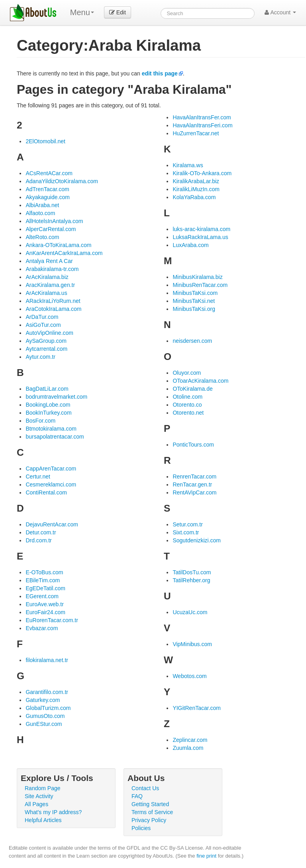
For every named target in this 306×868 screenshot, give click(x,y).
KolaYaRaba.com (194, 197)
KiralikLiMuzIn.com (196, 189)
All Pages (36, 804)
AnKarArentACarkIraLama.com (64, 253)
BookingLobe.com (48, 405)
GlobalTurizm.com (48, 708)
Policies (141, 828)
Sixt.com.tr (186, 532)
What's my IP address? (53, 812)
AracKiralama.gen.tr (50, 285)
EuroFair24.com (45, 612)
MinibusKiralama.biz (197, 277)
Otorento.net (188, 413)
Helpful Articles (43, 820)
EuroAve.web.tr (44, 604)
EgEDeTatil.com (45, 588)
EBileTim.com (43, 580)
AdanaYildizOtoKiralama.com (62, 181)
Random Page (43, 788)
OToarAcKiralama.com (200, 381)
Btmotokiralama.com (51, 429)
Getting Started (150, 804)
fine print (206, 856)
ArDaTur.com (42, 317)
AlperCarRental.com (51, 229)
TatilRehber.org (191, 580)
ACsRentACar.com (49, 173)
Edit (118, 12)
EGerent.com (42, 596)
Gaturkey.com (43, 700)
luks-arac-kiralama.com (201, 229)
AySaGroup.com (46, 341)
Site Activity (39, 796)
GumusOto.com (45, 716)
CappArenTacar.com (51, 469)
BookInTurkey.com (48, 413)
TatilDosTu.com (192, 572)
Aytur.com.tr (40, 357)
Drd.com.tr (38, 540)
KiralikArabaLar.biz (196, 181)
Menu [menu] (82, 12)
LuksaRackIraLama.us (200, 237)
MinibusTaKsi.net (194, 301)
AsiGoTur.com (43, 325)
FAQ (137, 796)
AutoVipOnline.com (49, 333)
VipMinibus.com (192, 644)
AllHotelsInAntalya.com (54, 221)
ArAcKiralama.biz (47, 277)
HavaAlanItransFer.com (202, 117)
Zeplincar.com (190, 740)
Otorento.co (187, 405)
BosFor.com (40, 421)
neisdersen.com (192, 341)
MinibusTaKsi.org (194, 309)
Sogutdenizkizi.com (197, 540)
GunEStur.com (44, 724)
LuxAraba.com (190, 245)
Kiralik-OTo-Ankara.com (202, 173)
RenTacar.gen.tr (192, 484)
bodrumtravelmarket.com (56, 397)
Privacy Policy (149, 820)
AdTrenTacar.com (47, 189)
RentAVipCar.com (194, 492)
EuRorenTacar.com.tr (52, 620)
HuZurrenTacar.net (196, 133)
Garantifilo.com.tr (47, 692)
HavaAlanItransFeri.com (202, 125)
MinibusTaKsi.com (195, 293)
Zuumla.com (188, 748)
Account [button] (280, 12)
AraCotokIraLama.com (53, 309)
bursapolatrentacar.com (55, 437)
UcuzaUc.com (190, 612)
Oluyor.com (187, 373)
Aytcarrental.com (46, 349)
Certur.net (38, 477)
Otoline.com (187, 397)
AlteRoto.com (42, 237)
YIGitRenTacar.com (197, 708)
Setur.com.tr (187, 524)
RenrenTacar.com (194, 477)
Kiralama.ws (188, 165)
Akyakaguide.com (48, 197)
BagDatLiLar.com (47, 389)
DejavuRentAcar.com (52, 524)
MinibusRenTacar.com (200, 285)
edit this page (160, 73)
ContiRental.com (46, 492)
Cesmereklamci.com (51, 484)
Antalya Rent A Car (49, 261)
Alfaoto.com (40, 213)
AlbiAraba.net (42, 205)
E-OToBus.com (44, 572)
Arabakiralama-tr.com (52, 269)
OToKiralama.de (192, 389)
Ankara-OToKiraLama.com (58, 245)
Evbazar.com (42, 628)
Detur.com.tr (41, 532)
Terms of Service (152, 812)
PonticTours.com (193, 445)
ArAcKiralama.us (46, 293)
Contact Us (145, 788)
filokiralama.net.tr (47, 660)
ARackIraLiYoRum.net (53, 301)
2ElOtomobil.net (45, 141)
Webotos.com (189, 676)
